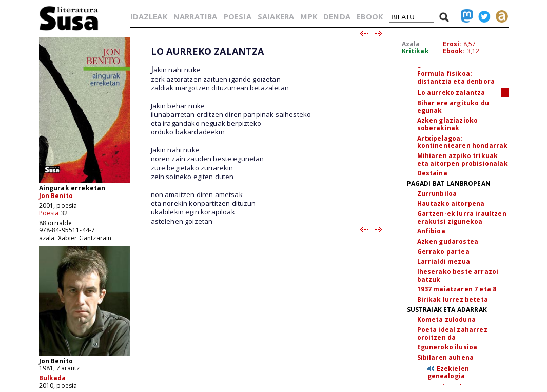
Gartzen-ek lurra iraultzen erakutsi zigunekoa (462, 218)
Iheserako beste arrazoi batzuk (458, 276)
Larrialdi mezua (444, 261)
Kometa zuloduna (446, 319)
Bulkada (53, 378)
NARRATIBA (195, 16)
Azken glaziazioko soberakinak (448, 124)
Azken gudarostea (448, 241)
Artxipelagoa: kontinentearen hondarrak (463, 142)
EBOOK (370, 16)
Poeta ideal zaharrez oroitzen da (452, 334)
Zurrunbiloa (437, 194)
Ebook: (454, 51)
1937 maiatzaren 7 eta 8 (457, 289)
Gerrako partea (443, 252)
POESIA (238, 16)
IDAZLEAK (149, 16)
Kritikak (415, 51)
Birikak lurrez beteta (453, 299)
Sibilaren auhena (446, 357)
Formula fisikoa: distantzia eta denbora (456, 77)
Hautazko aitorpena (451, 203)
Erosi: (452, 44)
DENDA (337, 16)
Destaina (432, 173)
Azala (411, 44)
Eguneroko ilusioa (447, 347)
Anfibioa (431, 231)
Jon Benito (56, 196)
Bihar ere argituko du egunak (453, 107)
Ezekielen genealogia (448, 373)
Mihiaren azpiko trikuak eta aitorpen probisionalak (463, 160)
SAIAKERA (276, 16)
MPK (308, 16)
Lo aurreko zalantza (452, 93)
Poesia (49, 213)
